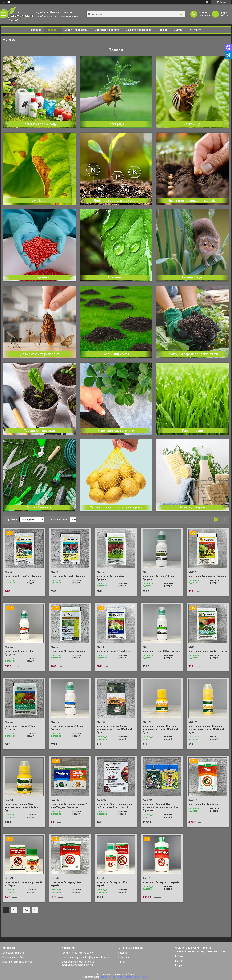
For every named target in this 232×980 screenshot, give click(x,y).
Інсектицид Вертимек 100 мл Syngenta (67, 728)
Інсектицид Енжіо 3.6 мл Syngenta (115, 651)
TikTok (122, 962)
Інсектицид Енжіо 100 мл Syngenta (162, 651)
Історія (179, 965)
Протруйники (39, 277)
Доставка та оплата (107, 30)
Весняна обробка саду (39, 124)
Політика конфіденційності (138, 977)
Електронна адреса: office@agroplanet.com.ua (86, 957)
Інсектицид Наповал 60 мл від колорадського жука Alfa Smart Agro (22, 807)
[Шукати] (181, 14)
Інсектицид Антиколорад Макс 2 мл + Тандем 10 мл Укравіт (69, 806)
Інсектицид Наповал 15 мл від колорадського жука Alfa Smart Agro (160, 729)
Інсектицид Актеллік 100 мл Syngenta (158, 578)
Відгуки (179, 30)
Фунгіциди (40, 201)
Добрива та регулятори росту (116, 201)
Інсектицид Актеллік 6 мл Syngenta (111, 578)
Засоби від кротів (116, 354)
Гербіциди (116, 124)
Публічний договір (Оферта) (17, 962)
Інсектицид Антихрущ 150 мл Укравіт (113, 884)
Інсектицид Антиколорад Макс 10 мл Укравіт (24, 884)
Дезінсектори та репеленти (40, 354)
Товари (52, 30)
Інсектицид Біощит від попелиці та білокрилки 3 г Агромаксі (115, 806)
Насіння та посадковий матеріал (193, 201)
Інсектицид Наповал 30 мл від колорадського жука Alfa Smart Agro (206, 729)
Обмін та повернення (138, 30)
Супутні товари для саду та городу (116, 507)
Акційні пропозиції (77, 30)
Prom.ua (131, 974)
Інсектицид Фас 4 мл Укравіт (204, 804)
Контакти (195, 30)
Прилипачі (116, 277)
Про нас (163, 30)
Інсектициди (192, 124)
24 (26, 910)
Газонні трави (192, 431)
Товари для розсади (39, 431)
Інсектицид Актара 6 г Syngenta (68, 576)
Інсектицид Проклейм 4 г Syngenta (208, 651)
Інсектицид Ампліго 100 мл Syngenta (20, 653)
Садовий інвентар (40, 507)
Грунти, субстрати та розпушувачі (193, 354)
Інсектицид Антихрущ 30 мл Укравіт (66, 884)
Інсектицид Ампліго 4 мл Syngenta (208, 576)
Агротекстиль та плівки (116, 431)
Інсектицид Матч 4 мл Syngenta (68, 651)
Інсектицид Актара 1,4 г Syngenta (23, 576)
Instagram (124, 957)
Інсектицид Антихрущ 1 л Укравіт (161, 882)
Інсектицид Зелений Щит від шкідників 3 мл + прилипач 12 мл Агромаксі (161, 807)
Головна (36, 30)
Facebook (123, 953)
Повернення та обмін (14, 957)
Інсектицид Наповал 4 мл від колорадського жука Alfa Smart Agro (114, 729)
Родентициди (193, 277)
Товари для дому (193, 507)
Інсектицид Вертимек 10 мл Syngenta (20, 728)
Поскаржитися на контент (112, 977)
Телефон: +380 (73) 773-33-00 (77, 953)
